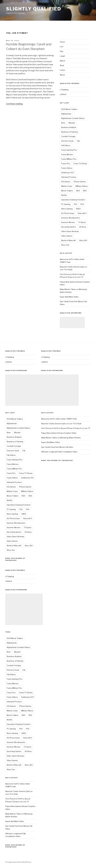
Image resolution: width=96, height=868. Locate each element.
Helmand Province (69, 177)
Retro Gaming (67, 209)
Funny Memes (67, 154)
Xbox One (65, 245)
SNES (78, 209)
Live (62, 47)
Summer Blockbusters (70, 218)
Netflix (64, 195)
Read (62, 65)
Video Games (67, 236)
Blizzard (72, 123)
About (62, 75)
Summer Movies (68, 222)
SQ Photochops (68, 213)
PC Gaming (66, 204)
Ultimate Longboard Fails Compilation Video (59, 452)
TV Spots (82, 222)
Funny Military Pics (69, 159)
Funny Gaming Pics (69, 150)
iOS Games (66, 182)
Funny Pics (66, 164)
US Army (83, 227)
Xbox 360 (83, 240)
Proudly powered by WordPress (18, 862)
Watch (62, 61)
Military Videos (82, 186)
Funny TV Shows (80, 164)
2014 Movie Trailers (69, 109)
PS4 (82, 204)
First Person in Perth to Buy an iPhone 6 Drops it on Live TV (66, 428)
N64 (78, 191)
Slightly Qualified (34, 9)
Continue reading (14, 104)
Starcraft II (82, 213)
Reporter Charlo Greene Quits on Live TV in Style (61, 424)
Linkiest (63, 94)
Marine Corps (67, 186)
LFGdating (64, 90)
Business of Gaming (69, 132)
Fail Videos (66, 145)
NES (85, 191)
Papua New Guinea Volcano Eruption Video (59, 433)
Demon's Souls (67, 141)
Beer (63, 123)
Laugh (62, 56)
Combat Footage (68, 136)
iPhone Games (80, 182)
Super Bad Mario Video (69, 297)
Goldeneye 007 (68, 173)
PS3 (75, 204)
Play (61, 51)
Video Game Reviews (70, 231)
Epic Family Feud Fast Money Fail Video (57, 447)
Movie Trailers (67, 191)
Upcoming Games (68, 227)
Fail (78, 141)
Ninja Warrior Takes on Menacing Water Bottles (61, 438)
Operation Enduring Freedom (73, 200)
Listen (62, 70)
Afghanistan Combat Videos (73, 118)
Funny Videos (67, 168)
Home (62, 42)
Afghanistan (66, 114)
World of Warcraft (68, 240)
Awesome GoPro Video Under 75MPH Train (59, 419)
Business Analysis (69, 127)
